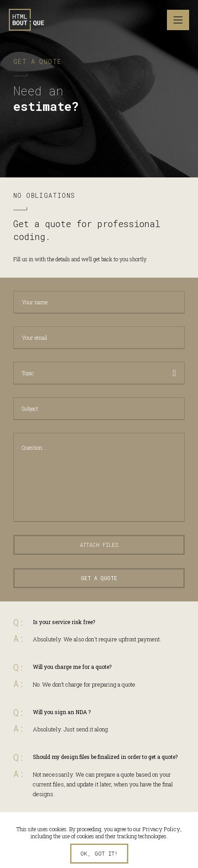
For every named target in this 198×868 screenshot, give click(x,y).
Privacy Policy (161, 829)
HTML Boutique (27, 20)
